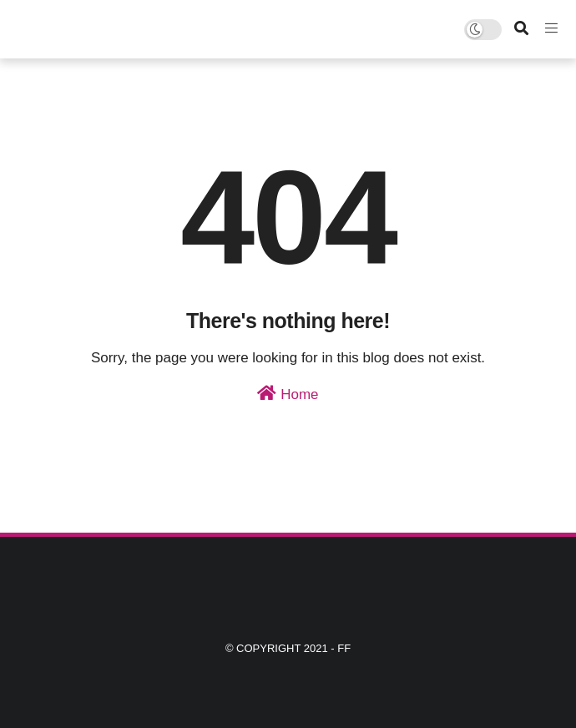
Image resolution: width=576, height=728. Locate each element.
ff (344, 648)
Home (288, 394)
